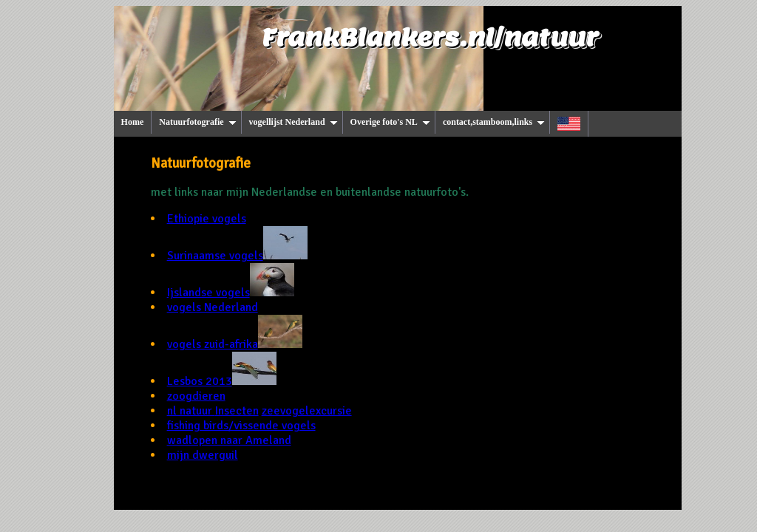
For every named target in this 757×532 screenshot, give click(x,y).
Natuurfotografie (197, 122)
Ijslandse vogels (231, 293)
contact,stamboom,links (494, 122)
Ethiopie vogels (207, 219)
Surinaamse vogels (237, 256)
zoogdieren (196, 396)
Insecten (237, 411)
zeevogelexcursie (307, 411)
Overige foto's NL (390, 122)
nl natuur (191, 411)
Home (133, 122)
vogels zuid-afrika (235, 344)
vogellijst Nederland (293, 122)
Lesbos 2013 (222, 381)
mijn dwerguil (203, 455)
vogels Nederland (213, 307)
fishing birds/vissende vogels (241, 426)
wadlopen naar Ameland (229, 440)
